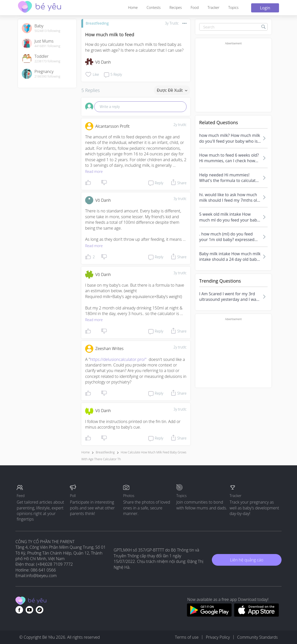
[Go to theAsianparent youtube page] (29, 610)
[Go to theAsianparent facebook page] (19, 610)
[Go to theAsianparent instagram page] (40, 610)
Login (265, 8)
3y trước (180, 199)
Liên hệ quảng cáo (247, 560)
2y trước (180, 125)
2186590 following (47, 77)
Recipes (176, 7)
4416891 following (47, 46)
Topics (233, 7)
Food (195, 7)
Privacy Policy (218, 637)
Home (133, 7)
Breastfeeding (97, 23)
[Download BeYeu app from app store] (257, 615)
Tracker (214, 7)
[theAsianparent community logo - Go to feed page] (40, 7)
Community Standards (257, 637)
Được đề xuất (172, 90)
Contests (154, 7)
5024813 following (47, 31)
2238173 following (47, 61)
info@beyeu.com (42, 576)
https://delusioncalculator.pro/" (118, 359)
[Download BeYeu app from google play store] (209, 615)
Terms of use (187, 637)
